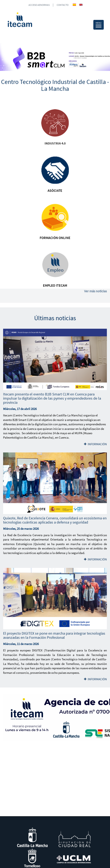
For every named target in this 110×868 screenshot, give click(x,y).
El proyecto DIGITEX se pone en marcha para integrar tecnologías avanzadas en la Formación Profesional (54, 635)
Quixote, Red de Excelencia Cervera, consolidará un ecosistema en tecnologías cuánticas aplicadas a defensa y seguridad (55, 520)
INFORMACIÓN (95, 444)
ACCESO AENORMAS (39, 5)
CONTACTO (63, 5)
